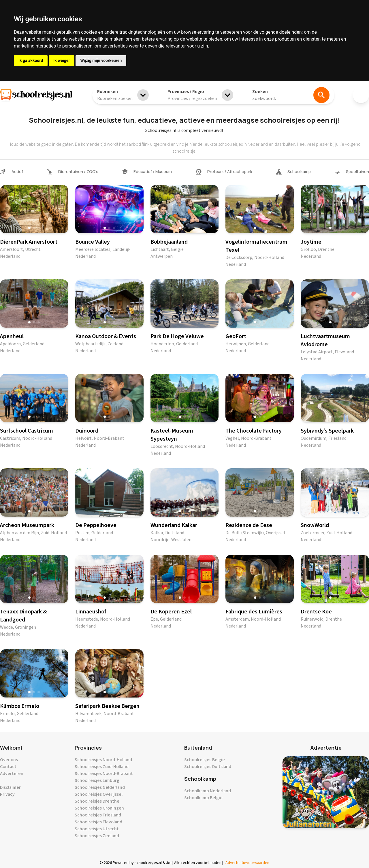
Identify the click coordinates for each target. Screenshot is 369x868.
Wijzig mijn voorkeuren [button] (101, 60)
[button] (29, 228)
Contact (8, 767)
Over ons (9, 760)
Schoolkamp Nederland (208, 791)
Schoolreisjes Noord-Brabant (104, 774)
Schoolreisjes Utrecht (97, 829)
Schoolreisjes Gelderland (100, 787)
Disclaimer (10, 787)
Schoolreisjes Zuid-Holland (102, 767)
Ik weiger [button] (62, 60)
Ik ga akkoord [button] (31, 60)
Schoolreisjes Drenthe (97, 801)
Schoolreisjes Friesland (98, 815)
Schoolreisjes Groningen (99, 808)
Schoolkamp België (203, 798)
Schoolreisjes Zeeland (97, 836)
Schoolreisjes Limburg (97, 780)
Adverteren (12, 774)
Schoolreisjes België (205, 760)
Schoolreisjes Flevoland (98, 822)
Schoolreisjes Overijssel (99, 794)
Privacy (7, 794)
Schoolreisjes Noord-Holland (103, 760)
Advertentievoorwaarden (247, 863)
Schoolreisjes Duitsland (208, 767)
